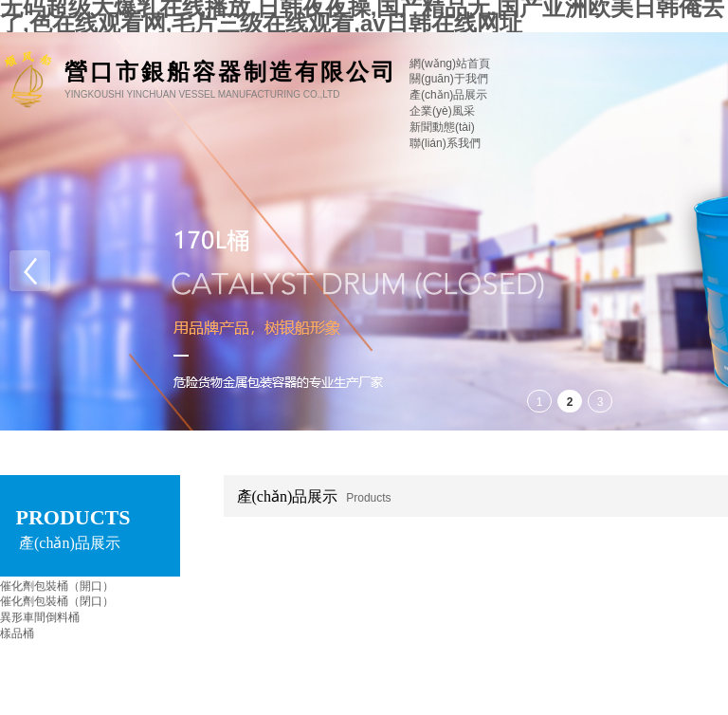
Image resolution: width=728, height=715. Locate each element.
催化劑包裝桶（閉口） (57, 601)
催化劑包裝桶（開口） (57, 586)
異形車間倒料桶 (40, 617)
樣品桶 (17, 633)
